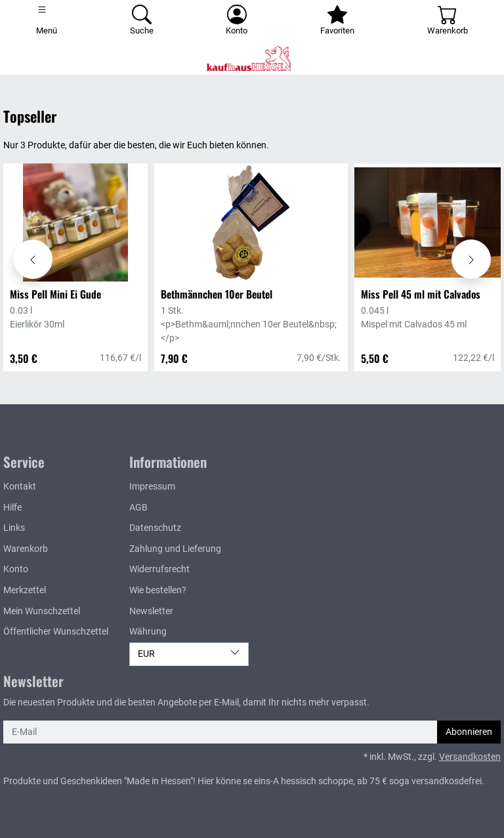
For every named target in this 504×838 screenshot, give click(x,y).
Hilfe (12, 508)
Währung (148, 632)
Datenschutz (155, 528)
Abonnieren (469, 732)
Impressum (152, 487)
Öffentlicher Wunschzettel (56, 632)
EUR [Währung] (189, 653)
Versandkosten (470, 757)
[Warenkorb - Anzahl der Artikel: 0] (447, 21)
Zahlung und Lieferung (175, 549)
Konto (16, 569)
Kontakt (20, 487)
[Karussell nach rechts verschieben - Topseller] (471, 259)
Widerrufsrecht (159, 569)
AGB (138, 508)
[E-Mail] (220, 732)
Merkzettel (25, 590)
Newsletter (151, 611)
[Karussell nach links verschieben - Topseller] (33, 259)
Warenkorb (26, 549)
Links (14, 528)
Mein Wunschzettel (42, 611)
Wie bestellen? (158, 590)
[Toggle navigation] (47, 21)
